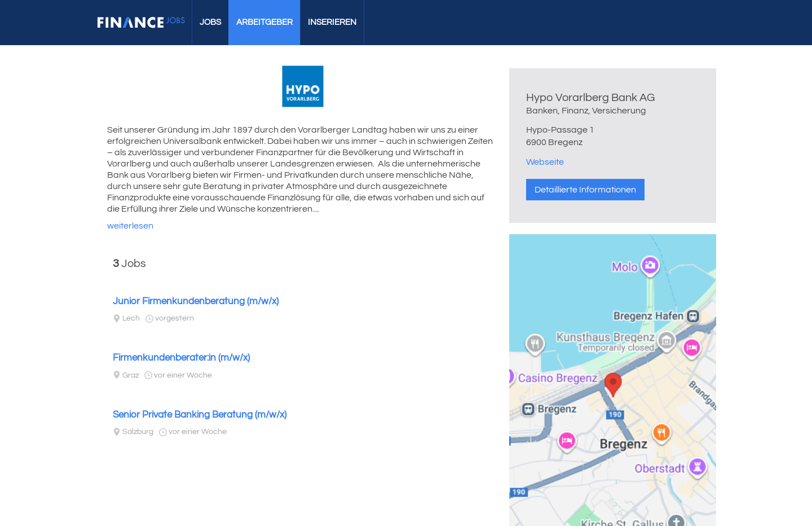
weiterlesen (130, 226)
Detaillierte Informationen (585, 190)
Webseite (545, 162)
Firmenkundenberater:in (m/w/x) (181, 358)
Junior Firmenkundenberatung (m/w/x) (196, 301)
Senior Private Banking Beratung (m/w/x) (200, 415)
